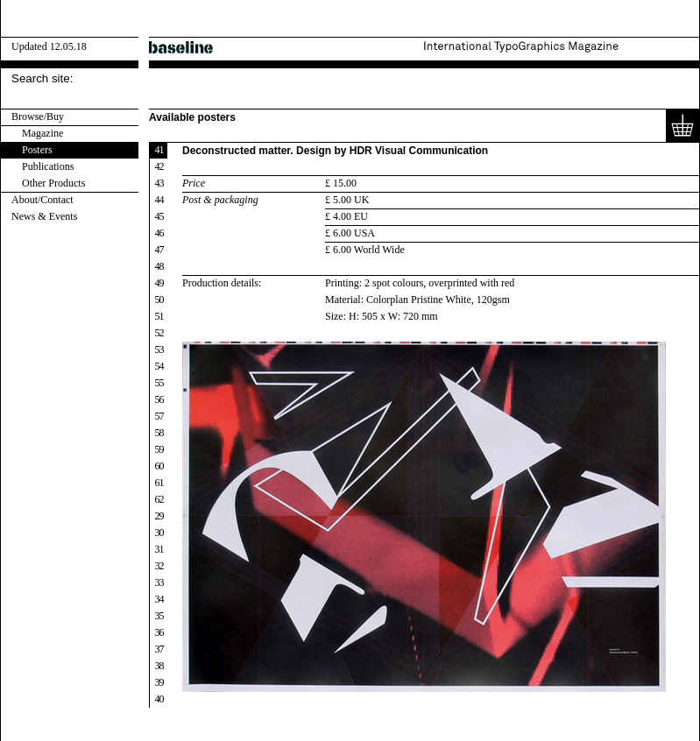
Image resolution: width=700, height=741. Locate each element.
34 (159, 599)
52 (159, 333)
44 (159, 200)
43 (159, 183)
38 (159, 666)
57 (159, 416)
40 (159, 699)
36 (159, 632)
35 (159, 616)
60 (159, 466)
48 (159, 266)
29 (159, 516)
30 (159, 533)
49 (159, 283)
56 (159, 399)
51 (159, 316)
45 (159, 216)
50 (159, 300)
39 (159, 682)
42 (159, 166)
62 (159, 499)
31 (159, 549)
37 (159, 649)
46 (159, 233)
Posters (37, 150)
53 (159, 349)
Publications (48, 166)
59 (159, 449)
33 (159, 582)
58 (159, 433)
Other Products (53, 183)
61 (159, 483)
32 (159, 566)
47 (159, 250)
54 (159, 366)
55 (159, 383)
